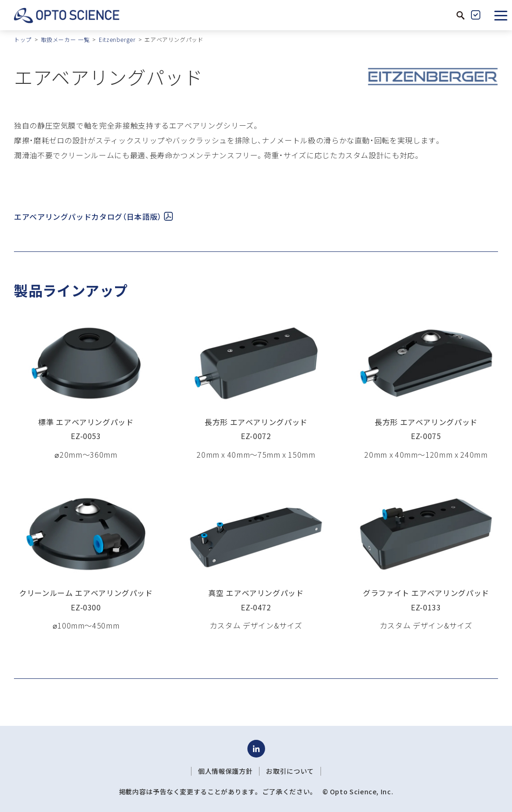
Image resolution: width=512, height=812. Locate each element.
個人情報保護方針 (225, 771)
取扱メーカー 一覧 (65, 39)
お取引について (290, 771)
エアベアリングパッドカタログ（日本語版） (93, 217)
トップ (23, 39)
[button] (501, 15)
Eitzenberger (117, 39)
